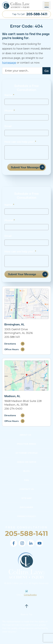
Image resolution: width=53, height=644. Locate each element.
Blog (26, 471)
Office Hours (12, 349)
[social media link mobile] (14, 543)
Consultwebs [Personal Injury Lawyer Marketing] (30, 595)
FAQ (26, 480)
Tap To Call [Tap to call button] (30, 14)
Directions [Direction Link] (10, 343)
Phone (10, 111)
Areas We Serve (27, 462)
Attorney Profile (27, 453)
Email (8, 126)
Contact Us (27, 489)
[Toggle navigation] (47, 5)
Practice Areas (26, 444)
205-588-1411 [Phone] (12, 337)
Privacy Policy (27, 516)
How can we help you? (20, 142)
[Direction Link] (26, 304)
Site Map (27, 498)
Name (9, 95)
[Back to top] (27, 606)
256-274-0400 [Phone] (13, 409)
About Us (25, 435)
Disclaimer (26, 507)
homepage (9, 63)
